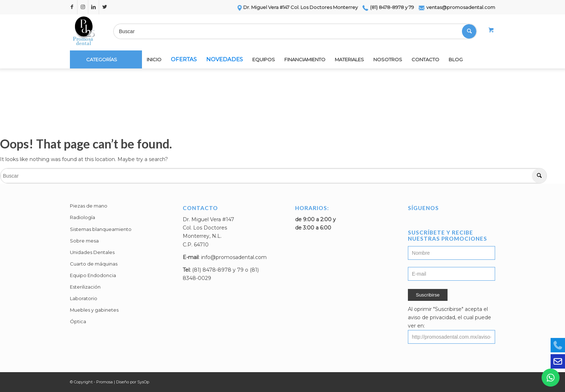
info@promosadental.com (234, 257)
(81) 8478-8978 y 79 (388, 7)
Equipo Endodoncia (93, 275)
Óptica (78, 321)
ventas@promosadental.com (457, 7)
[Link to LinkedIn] (94, 7)
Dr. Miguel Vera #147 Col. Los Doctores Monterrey (297, 7)
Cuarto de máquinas (94, 264)
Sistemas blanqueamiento (101, 229)
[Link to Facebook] (72, 7)
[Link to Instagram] (83, 7)
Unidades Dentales (92, 252)
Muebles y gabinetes (94, 310)
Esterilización (85, 287)
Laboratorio (84, 298)
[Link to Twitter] (104, 7)
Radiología (83, 217)
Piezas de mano (89, 206)
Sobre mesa (84, 241)
